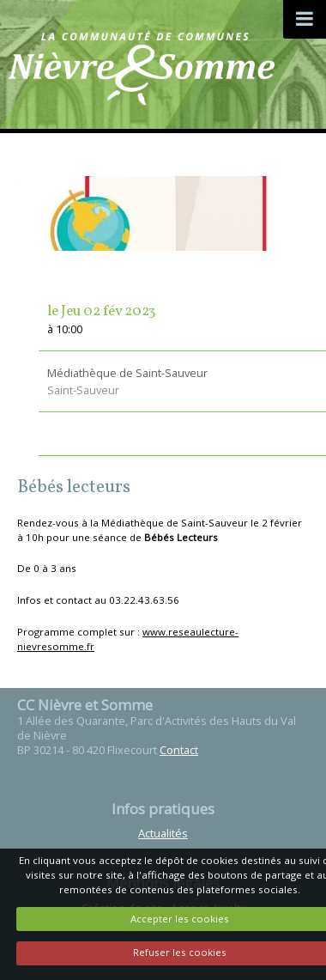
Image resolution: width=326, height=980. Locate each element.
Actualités (163, 833)
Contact (179, 750)
